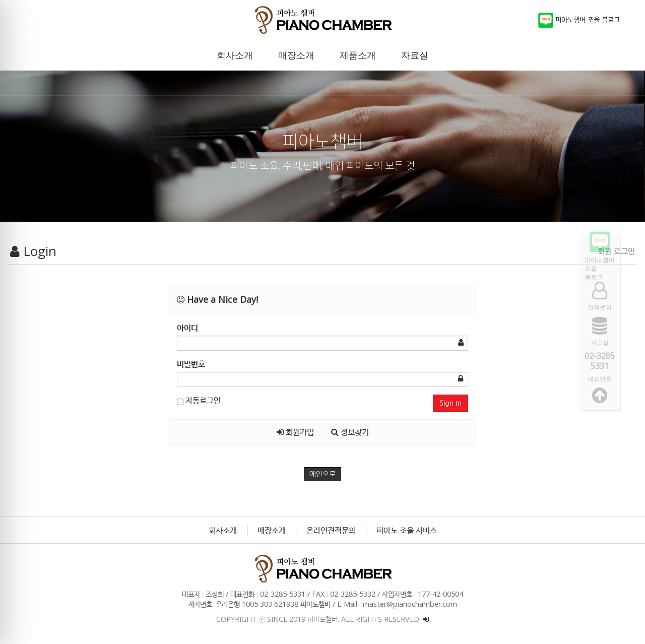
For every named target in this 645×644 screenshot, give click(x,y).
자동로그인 (199, 400)
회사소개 (223, 530)
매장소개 (272, 530)
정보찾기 (350, 432)
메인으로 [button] (323, 474)
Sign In (450, 403)
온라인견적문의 (331, 530)
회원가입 (295, 432)
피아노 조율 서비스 (407, 530)
